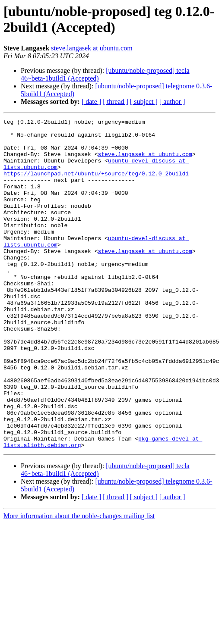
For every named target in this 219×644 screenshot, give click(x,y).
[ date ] (91, 102)
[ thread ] (116, 102)
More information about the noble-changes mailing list (79, 582)
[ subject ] (144, 102)
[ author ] (172, 102)
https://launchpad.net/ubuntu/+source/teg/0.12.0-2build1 (96, 185)
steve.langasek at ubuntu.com (92, 48)
